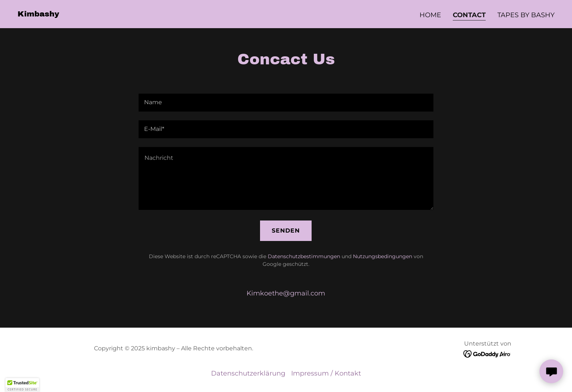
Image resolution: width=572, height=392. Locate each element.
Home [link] (430, 15)
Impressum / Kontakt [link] (326, 373)
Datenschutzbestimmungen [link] (304, 256)
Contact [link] (469, 15)
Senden (286, 231)
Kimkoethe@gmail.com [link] (286, 293)
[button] (22, 385)
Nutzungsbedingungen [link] (383, 256)
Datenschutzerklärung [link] (248, 373)
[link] (38, 14)
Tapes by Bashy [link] (526, 15)
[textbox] (286, 103)
